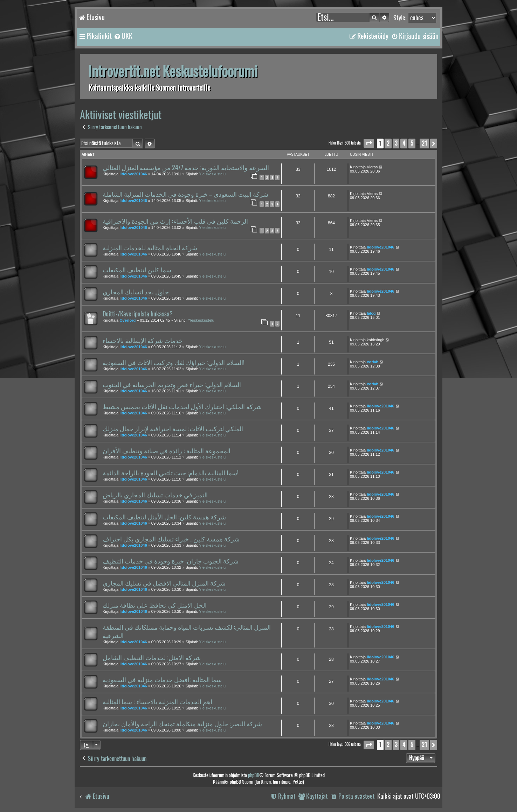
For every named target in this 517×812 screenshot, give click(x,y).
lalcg (371, 313)
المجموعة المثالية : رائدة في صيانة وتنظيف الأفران (167, 451)
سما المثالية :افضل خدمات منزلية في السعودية (162, 680)
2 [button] (388, 143)
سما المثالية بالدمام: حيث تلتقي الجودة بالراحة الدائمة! (171, 473)
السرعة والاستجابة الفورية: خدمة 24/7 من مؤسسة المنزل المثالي (186, 168)
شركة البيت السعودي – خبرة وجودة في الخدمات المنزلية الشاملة (185, 194)
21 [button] (424, 143)
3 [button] (396, 143)
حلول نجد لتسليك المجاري (136, 292)
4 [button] (404, 143)
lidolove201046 (133, 174)
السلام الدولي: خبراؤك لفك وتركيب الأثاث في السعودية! (174, 363)
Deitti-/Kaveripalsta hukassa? (138, 314)
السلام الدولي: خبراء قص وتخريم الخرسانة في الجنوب (172, 385)
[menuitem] (123, 36)
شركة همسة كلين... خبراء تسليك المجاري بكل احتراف (171, 539)
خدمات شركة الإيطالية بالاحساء (143, 341)
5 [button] (412, 143)
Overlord (127, 320)
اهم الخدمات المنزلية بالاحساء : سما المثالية (157, 702)
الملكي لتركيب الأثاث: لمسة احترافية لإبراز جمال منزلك (173, 429)
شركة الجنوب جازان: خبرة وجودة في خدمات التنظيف (171, 561)
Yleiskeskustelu (212, 174)
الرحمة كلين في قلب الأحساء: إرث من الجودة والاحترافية (175, 221)
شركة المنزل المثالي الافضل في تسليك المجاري (164, 583)
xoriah (373, 362)
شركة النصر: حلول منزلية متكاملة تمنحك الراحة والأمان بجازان (182, 724)
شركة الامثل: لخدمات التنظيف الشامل (152, 658)
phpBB (254, 775)
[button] (369, 143)
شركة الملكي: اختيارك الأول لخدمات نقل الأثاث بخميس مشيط (182, 407)
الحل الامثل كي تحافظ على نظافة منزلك (155, 605)
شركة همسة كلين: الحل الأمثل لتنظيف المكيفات (164, 517)
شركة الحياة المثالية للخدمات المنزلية (150, 248)
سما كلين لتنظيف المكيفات (137, 270)
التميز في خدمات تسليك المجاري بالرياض (155, 495)
